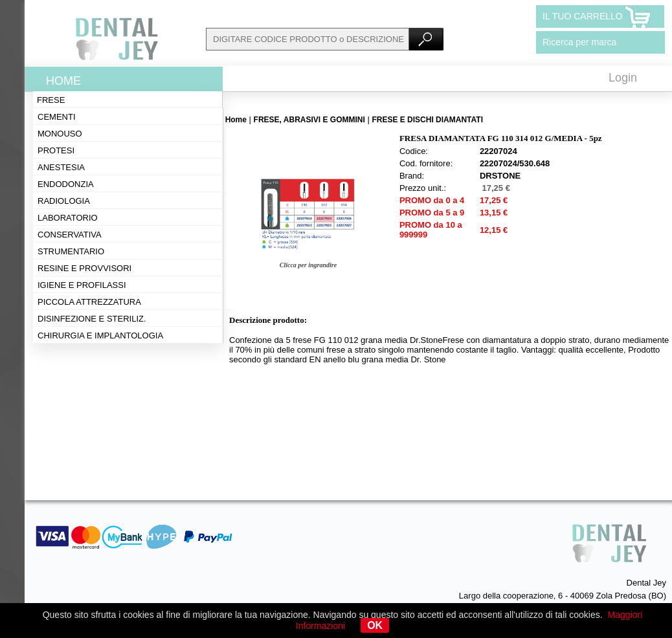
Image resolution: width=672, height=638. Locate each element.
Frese (51, 100)
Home (63, 81)
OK (375, 625)
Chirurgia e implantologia (100, 335)
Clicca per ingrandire (308, 265)
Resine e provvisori (84, 268)
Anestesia (61, 167)
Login (623, 78)
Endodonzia (66, 184)
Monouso (60, 134)
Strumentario (71, 251)
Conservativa (70, 235)
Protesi (56, 150)
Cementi (57, 117)
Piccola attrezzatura (89, 302)
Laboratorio (68, 218)
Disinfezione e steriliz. (92, 319)
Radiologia (64, 201)
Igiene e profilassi (82, 285)
